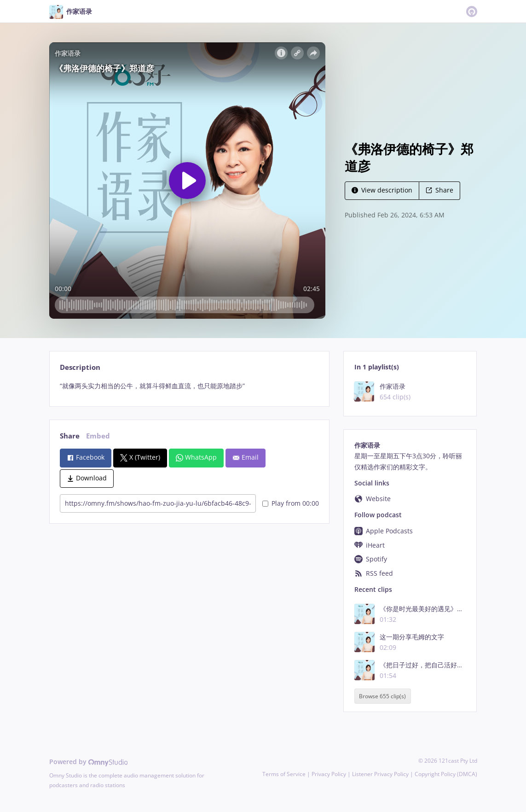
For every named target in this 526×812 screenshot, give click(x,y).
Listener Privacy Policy (380, 774)
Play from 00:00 (291, 503)
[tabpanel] (189, 386)
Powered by (89, 762)
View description (382, 190)
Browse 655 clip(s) (382, 696)
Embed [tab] (98, 436)
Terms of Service (284, 774)
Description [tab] (80, 367)
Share (439, 190)
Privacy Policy (329, 774)
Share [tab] (70, 436)
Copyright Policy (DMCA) (446, 774)
